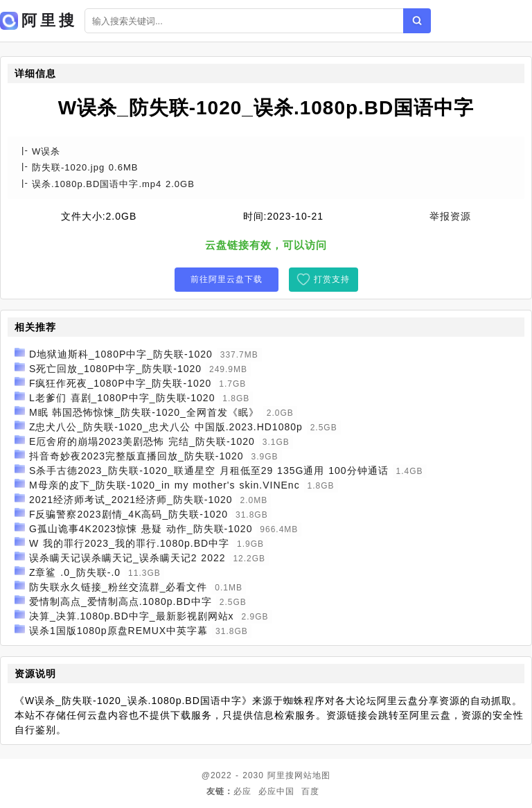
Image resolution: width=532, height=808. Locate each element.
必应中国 (276, 791)
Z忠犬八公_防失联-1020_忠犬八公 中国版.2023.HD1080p (166, 427)
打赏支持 (332, 279)
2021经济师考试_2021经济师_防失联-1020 (131, 500)
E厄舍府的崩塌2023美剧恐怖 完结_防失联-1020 (142, 441)
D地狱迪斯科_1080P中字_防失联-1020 (121, 354)
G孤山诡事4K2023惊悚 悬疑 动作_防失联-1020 (141, 529)
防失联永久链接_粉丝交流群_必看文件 (118, 587)
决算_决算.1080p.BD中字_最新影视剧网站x (132, 616)
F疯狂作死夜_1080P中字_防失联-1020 (120, 383)
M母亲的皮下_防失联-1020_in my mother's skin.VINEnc (165, 485)
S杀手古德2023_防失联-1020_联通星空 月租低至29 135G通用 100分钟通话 (209, 471)
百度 (310, 791)
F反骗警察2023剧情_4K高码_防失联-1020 (128, 514)
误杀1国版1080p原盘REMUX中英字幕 (118, 631)
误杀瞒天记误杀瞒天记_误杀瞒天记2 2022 (127, 558)
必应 (242, 791)
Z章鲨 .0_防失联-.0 (75, 572)
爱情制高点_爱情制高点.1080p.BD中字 (121, 601)
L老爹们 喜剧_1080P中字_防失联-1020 (122, 398)
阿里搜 (281, 775)
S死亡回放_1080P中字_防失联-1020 (115, 369)
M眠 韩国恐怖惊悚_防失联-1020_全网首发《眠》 (144, 412)
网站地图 (312, 775)
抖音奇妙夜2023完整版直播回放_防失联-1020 (136, 456)
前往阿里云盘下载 (227, 279)
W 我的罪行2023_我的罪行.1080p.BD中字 (129, 543)
